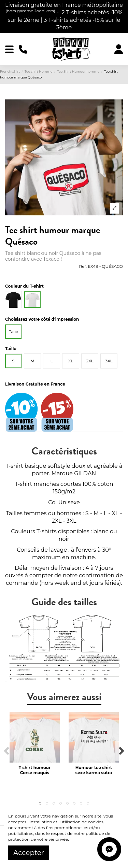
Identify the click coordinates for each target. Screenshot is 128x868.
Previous (7, 751)
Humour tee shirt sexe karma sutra (94, 770)
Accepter (29, 853)
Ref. (83, 266)
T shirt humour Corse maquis (35, 770)
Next (121, 751)
